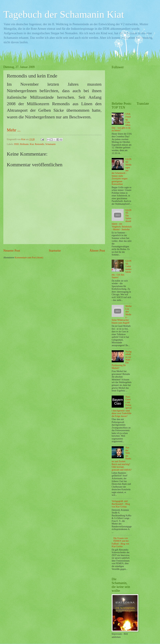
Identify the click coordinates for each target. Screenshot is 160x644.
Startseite (55, 251)
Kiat (32, 144)
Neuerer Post (12, 251)
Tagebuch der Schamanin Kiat (64, 14)
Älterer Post (97, 251)
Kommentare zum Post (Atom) (29, 258)
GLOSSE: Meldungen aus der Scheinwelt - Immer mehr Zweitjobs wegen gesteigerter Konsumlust (122, 172)
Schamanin (50, 144)
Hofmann (24, 144)
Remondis (39, 144)
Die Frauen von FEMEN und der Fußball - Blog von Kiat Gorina (120, 542)
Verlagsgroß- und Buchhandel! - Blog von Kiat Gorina (121, 504)
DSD (16, 144)
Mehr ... (14, 130)
